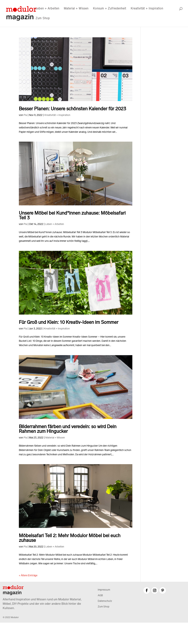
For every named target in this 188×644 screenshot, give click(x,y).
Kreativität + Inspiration (147, 9)
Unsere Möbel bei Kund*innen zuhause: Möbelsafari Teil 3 (72, 215)
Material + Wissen (76, 9)
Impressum (104, 590)
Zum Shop (43, 18)
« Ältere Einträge (28, 575)
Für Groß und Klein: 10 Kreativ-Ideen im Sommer (69, 322)
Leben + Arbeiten (47, 9)
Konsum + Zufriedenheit (110, 9)
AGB (100, 595)
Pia (25, 115)
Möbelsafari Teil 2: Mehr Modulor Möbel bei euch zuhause (70, 538)
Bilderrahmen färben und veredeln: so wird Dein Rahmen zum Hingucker (68, 429)
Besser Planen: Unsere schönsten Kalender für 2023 (73, 109)
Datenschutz (105, 601)
